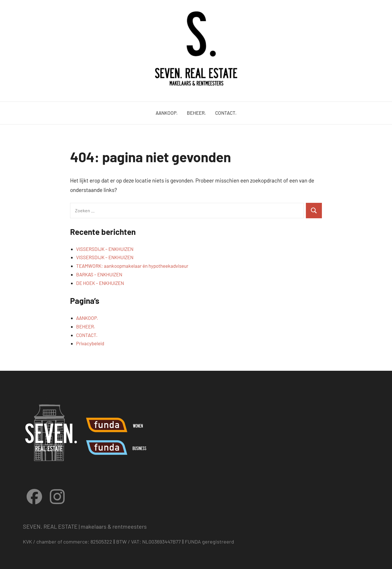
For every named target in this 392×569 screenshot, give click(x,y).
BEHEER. (196, 113)
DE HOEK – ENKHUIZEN (100, 283)
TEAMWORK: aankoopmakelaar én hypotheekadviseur (132, 266)
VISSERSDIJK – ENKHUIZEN (105, 249)
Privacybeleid (90, 343)
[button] (380, 8)
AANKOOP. (167, 113)
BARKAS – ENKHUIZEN (99, 274)
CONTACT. (226, 113)
